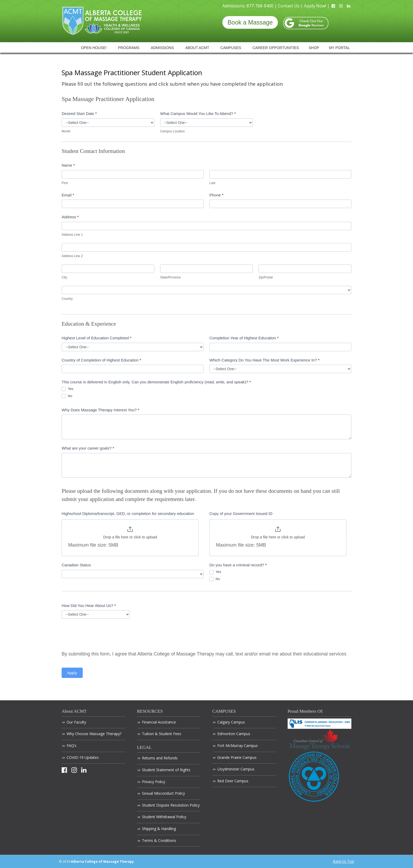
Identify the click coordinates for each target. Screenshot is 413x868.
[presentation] (102, 634)
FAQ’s (72, 746)
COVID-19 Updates (83, 757)
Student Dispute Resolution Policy (171, 805)
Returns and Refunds (160, 758)
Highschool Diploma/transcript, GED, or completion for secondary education (128, 513)
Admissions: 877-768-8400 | (250, 6)
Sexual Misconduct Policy (163, 793)
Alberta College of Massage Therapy (102, 21)
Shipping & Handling (159, 829)
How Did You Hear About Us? (89, 606)
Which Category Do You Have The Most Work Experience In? (264, 360)
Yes (68, 389)
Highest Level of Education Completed (97, 338)
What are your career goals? (88, 448)
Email (68, 195)
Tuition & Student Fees (162, 734)
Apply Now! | (317, 6)
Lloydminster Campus (236, 769)
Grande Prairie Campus (237, 757)
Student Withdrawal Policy (164, 817)
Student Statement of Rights (166, 770)
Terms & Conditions (159, 840)
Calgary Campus (231, 722)
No (67, 396)
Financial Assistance (159, 722)
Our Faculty (76, 722)
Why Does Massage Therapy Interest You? (100, 410)
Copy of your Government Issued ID (241, 513)
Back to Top (343, 861)
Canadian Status (76, 565)
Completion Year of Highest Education (244, 338)
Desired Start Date (79, 114)
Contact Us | (291, 6)
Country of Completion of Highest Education (101, 360)
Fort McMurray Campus (238, 746)
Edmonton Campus (234, 734)
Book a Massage (250, 22)
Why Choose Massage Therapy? (94, 734)
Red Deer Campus (233, 781)
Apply (72, 673)
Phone (216, 195)
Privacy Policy (154, 782)
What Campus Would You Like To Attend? (198, 114)
